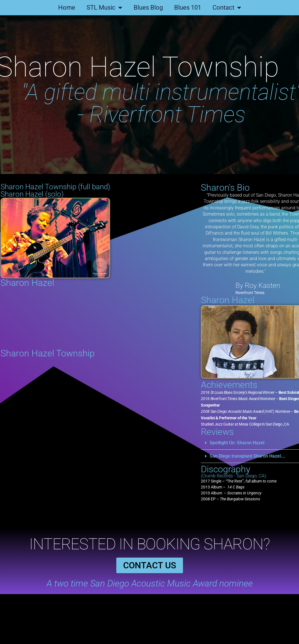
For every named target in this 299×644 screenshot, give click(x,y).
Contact (227, 8)
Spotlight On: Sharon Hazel (267, 443)
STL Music (104, 8)
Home (67, 8)
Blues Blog (148, 8)
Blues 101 (188, 8)
